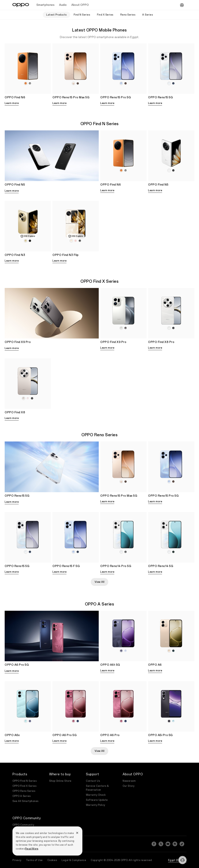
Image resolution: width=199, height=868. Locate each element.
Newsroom (129, 781)
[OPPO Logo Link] (21, 5)
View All (100, 582)
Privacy (17, 860)
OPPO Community (23, 825)
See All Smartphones (25, 801)
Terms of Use (34, 860)
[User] (182, 5)
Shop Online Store (60, 781)
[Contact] (182, 860)
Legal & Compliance (74, 860)
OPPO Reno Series (24, 791)
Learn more (12, 103)
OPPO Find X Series (24, 786)
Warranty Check (96, 795)
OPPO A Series (22, 796)
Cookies (52, 860)
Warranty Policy (96, 805)
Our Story (129, 786)
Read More (32, 849)
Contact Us (93, 781)
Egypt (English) (177, 860)
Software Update (97, 800)
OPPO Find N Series (24, 781)
